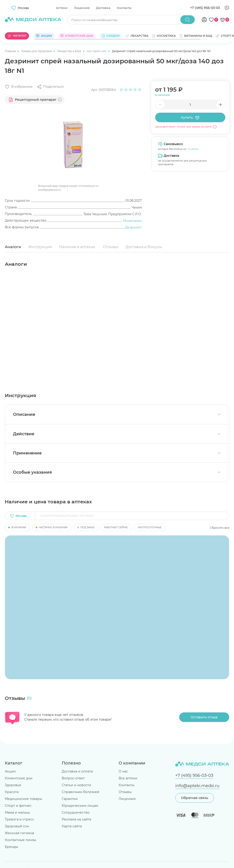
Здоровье (13, 785)
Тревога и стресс (19, 819)
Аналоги (13, 247)
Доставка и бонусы (144, 247)
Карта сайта (72, 826)
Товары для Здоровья (37, 51)
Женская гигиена (19, 833)
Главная (11, 51)
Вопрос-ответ (73, 778)
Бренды (11, 847)
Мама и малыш (17, 812)
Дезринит (133, 227)
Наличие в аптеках (77, 247)
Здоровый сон (17, 826)
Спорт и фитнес (18, 806)
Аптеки (62, 8)
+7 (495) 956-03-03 (205, 8)
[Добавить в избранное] (19, 87)
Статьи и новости (76, 785)
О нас (123, 771)
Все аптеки (128, 778)
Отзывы (110, 247)
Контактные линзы (20, 840)
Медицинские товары (23, 799)
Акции (10, 771)
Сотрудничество (76, 812)
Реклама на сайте (77, 819)
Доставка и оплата (77, 771)
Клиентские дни (19, 778)
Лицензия (82, 8)
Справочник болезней (81, 792)
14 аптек (193, 149)
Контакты (124, 8)
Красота (12, 792)
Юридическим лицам (80, 806)
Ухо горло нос (97, 51)
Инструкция (40, 247)
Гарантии (70, 799)
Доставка (103, 8)
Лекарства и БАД (69, 51)
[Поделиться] (50, 87)
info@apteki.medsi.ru (197, 786)
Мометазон (132, 221)
